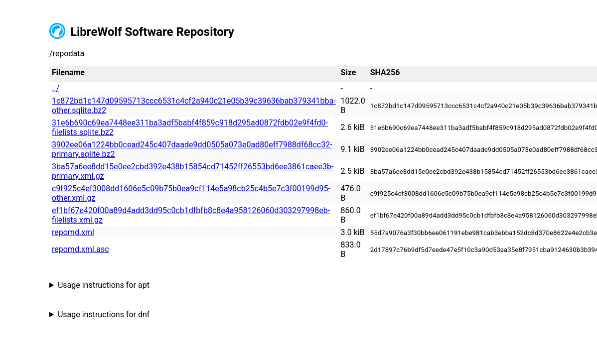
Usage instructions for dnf (104, 314)
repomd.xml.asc (80, 249)
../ (56, 88)
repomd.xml (73, 232)
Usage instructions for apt (104, 285)
